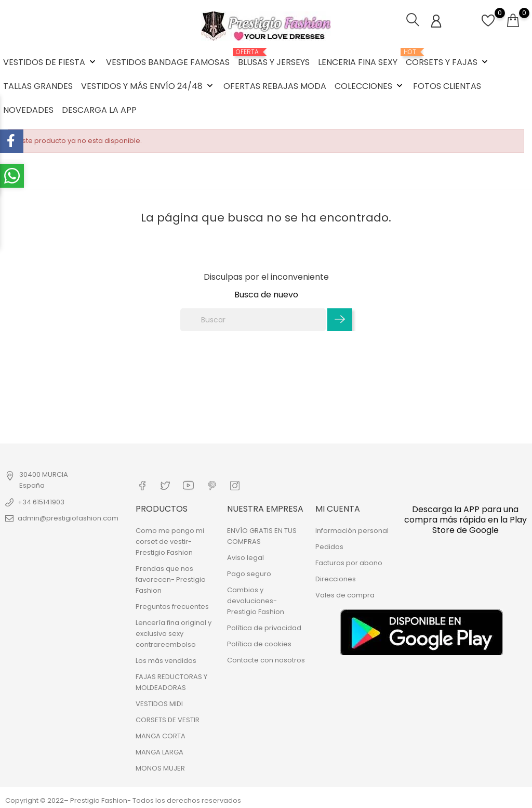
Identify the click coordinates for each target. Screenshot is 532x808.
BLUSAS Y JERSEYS (274, 58)
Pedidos (329, 546)
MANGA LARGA (159, 751)
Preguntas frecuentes (172, 605)
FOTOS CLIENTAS (447, 86)
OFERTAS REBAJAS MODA (275, 86)
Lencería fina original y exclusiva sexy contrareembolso (174, 633)
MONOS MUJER (160, 767)
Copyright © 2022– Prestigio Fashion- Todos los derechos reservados (123, 799)
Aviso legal (245, 557)
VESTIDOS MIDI (159, 703)
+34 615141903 (41, 501)
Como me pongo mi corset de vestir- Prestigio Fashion (170, 540)
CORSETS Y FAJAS (448, 58)
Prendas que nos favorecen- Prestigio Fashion (171, 578)
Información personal (352, 530)
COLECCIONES (370, 86)
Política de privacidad (264, 627)
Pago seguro (249, 573)
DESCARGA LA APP (99, 110)
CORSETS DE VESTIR (168, 719)
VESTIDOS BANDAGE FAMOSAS (168, 62)
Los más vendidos (166, 660)
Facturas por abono (349, 562)
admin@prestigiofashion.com (68, 518)
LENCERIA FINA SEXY (358, 62)
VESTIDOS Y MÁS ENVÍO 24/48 (148, 86)
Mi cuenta (338, 508)
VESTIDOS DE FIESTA (50, 62)
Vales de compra (345, 594)
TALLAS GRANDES (38, 86)
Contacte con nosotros (266, 659)
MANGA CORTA (161, 735)
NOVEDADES (28, 110)
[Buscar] (253, 320)
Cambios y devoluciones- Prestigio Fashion (256, 600)
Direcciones (336, 578)
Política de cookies (259, 643)
